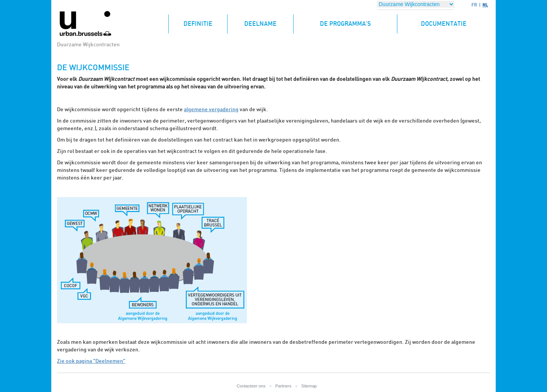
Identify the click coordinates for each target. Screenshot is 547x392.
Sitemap (309, 386)
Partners (283, 386)
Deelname (260, 24)
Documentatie (444, 24)
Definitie (205, 21)
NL (485, 5)
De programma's (345, 24)
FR (474, 5)
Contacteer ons (251, 386)
